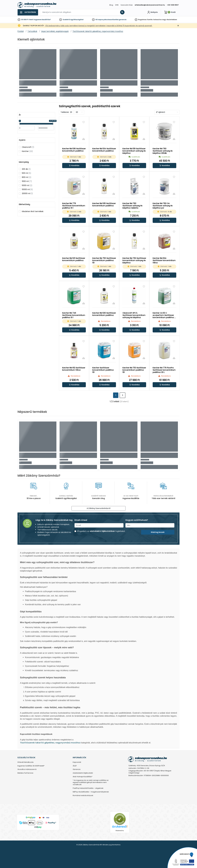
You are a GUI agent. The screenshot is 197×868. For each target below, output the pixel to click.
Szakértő (66, 20)
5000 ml (27, 185)
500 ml (27, 173)
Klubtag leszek (158, 532)
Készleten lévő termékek (33, 211)
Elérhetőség (24, 204)
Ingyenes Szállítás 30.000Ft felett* (31, 766)
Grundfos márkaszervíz (27, 769)
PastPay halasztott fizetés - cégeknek (88, 788)
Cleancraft (28, 147)
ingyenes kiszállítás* (42, 20)
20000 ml (27, 193)
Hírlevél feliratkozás (26, 762)
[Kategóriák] (28, 12)
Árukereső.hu (120, 831)
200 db (26, 169)
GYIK (117, 5)
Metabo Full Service (25, 773)
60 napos (99, 20)
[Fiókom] (152, 12)
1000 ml (27, 181)
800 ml (27, 177)
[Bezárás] (178, 26)
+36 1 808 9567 (173, 5)
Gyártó (22, 140)
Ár (20, 115)
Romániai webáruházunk (83, 796)
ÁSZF (75, 766)
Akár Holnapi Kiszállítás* (83, 777)
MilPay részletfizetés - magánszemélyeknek (91, 792)
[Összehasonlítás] (84, 139)
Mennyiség (24, 162)
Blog (111, 5)
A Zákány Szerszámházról (99, 508)
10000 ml (27, 189)
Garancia (77, 769)
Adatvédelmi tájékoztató (83, 773)
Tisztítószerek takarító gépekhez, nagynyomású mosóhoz (50, 743)
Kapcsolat (77, 762)
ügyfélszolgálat (77, 20)
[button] (74, 165)
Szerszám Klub (127, 5)
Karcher (27, 151)
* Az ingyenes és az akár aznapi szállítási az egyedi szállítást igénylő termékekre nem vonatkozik (91, 783)
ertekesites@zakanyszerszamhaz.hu (150, 5)
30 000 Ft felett (27, 20)
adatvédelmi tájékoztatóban (102, 531)
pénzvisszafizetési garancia (115, 20)
